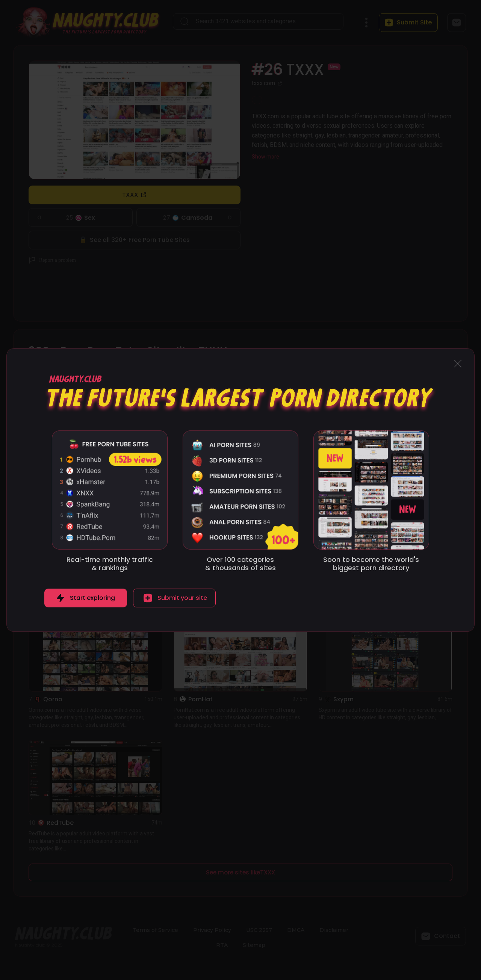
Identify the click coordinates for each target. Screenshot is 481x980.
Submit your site (182, 598)
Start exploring (92, 598)
